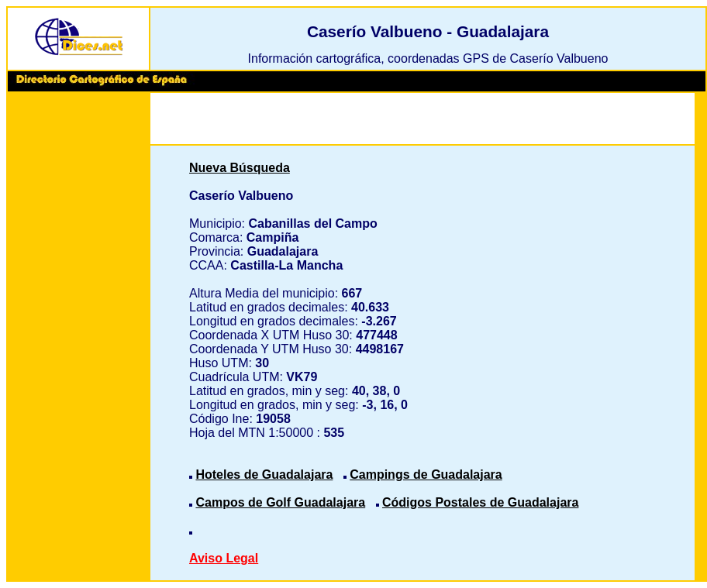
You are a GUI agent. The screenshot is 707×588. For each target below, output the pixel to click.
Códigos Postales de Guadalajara (480, 502)
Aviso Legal (224, 558)
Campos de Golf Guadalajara (280, 502)
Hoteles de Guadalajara (264, 475)
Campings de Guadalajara (426, 475)
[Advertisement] (78, 333)
